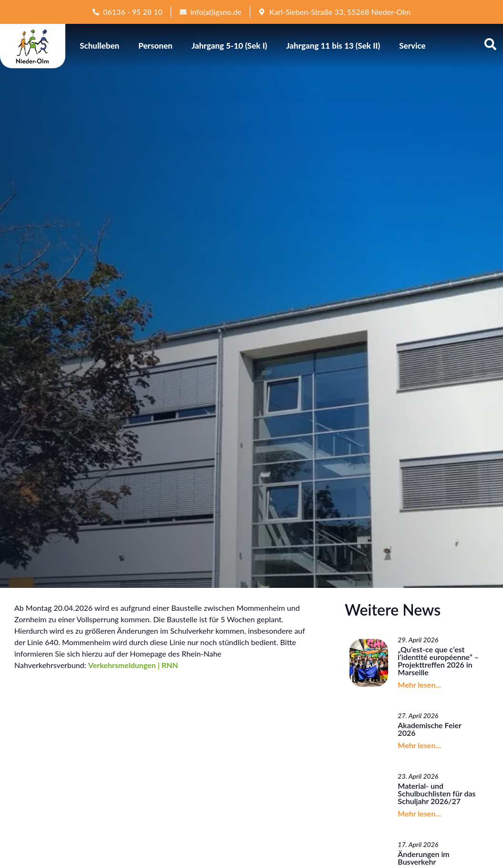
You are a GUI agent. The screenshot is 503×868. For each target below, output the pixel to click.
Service (412, 46)
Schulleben (99, 46)
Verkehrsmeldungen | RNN (133, 665)
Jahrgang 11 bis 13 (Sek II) (333, 46)
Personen (155, 46)
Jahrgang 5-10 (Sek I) (230, 46)
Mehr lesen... (419, 685)
